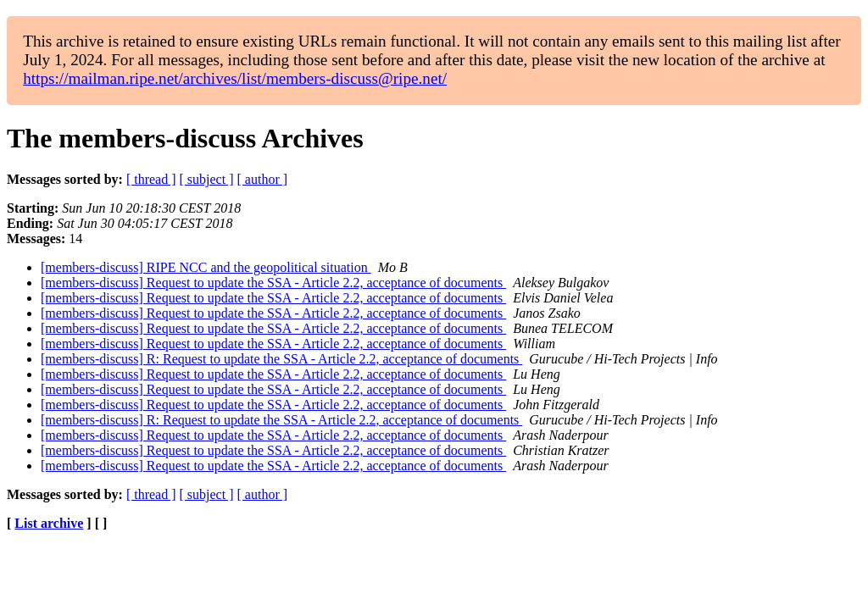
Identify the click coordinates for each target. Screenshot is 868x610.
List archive (49, 523)
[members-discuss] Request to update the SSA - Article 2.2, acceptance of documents (273, 283)
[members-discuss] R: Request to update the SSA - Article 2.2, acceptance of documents (281, 359)
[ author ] (263, 179)
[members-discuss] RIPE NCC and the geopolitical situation (206, 267)
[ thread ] (151, 179)
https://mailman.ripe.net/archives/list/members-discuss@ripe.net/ (235, 78)
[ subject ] (207, 179)
